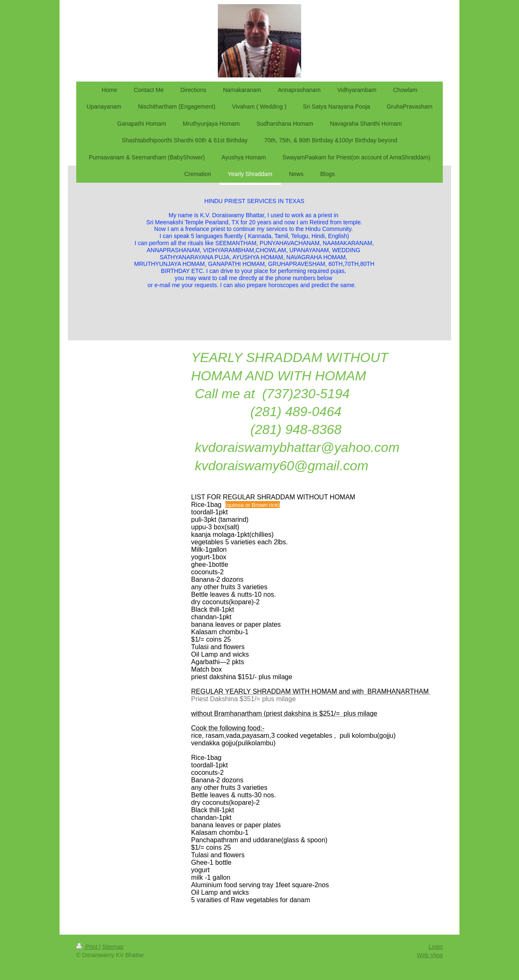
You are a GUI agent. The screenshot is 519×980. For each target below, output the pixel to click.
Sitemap (113, 947)
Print (88, 947)
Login (436, 947)
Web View (430, 955)
